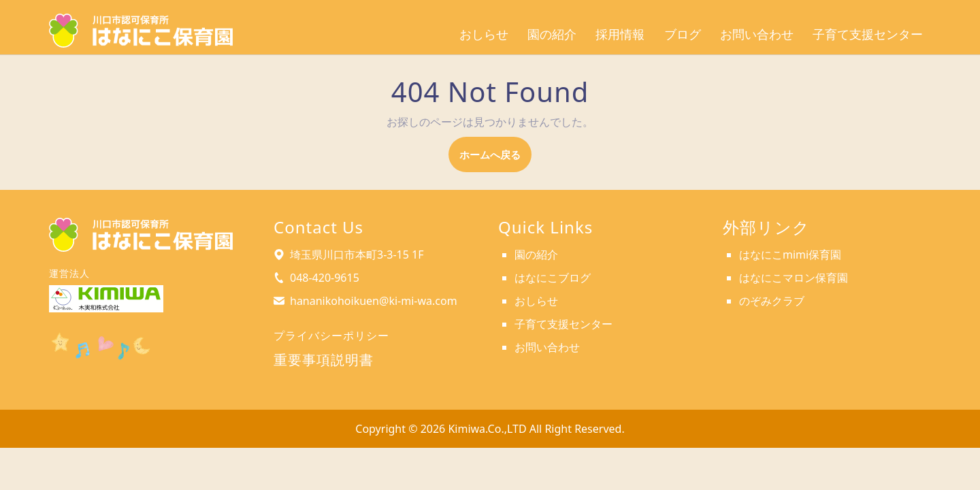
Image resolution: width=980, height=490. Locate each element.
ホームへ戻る (495, 159)
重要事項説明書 (324, 360)
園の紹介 (552, 34)
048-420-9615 (325, 278)
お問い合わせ (757, 34)
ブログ (683, 34)
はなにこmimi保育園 (790, 255)
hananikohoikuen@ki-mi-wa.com (374, 301)
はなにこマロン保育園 (794, 278)
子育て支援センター (868, 34)
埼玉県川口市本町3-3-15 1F (357, 255)
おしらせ (484, 34)
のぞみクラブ (772, 301)
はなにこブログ (553, 278)
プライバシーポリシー (331, 336)
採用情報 (620, 34)
